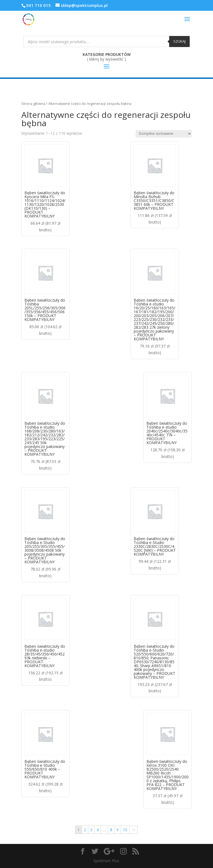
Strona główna (33, 103)
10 (125, 830)
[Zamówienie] (164, 134)
